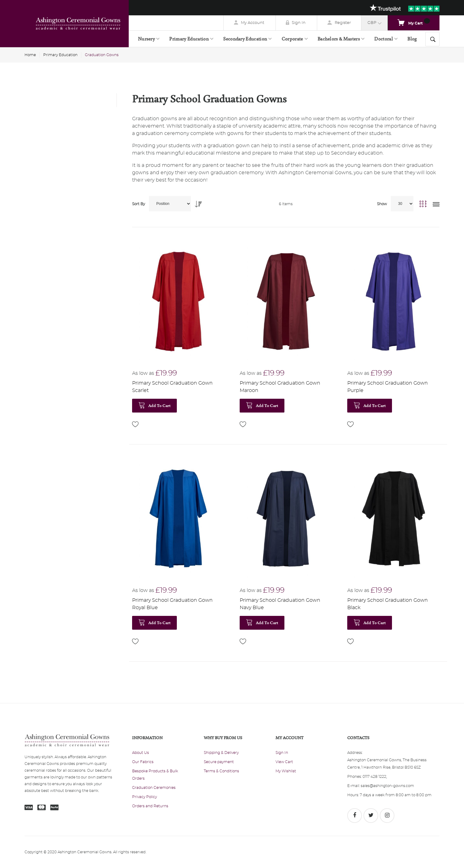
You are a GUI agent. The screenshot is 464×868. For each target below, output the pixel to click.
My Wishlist (286, 771)
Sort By (139, 204)
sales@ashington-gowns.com (387, 786)
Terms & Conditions (221, 771)
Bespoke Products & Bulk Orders (155, 775)
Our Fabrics (143, 762)
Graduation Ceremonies (154, 788)
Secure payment (219, 762)
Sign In (299, 23)
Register (343, 23)
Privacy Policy (145, 797)
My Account (253, 23)
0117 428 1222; (375, 777)
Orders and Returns (150, 806)
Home (30, 55)
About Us (141, 753)
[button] (135, 424)
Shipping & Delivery (221, 753)
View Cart (284, 762)
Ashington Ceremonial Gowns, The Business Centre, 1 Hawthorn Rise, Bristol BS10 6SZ (387, 764)
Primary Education (60, 55)
